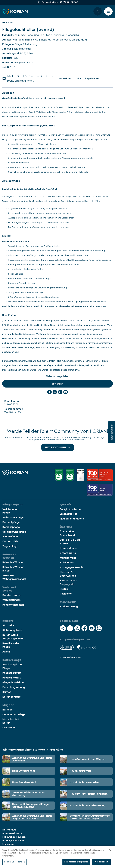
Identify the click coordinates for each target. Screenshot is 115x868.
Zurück (7, 23)
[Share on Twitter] (55, 392)
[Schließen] (110, 850)
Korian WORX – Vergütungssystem (14, 637)
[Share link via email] (66, 392)
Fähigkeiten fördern (72, 509)
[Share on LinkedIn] (60, 392)
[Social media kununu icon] (99, 628)
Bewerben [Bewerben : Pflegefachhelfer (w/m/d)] (58, 384)
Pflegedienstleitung (14, 682)
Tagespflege (10, 546)
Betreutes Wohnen (13, 562)
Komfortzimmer (12, 595)
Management (68, 558)
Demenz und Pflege (14, 714)
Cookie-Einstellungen (14, 862)
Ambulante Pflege (13, 517)
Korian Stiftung (69, 607)
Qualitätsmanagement (73, 519)
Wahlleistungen (11, 600)
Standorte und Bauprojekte (68, 582)
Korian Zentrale (12, 697)
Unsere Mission (69, 548)
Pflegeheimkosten (13, 605)
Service (7, 692)
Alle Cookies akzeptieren (76, 862)
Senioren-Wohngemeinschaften (16, 577)
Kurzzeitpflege (11, 522)
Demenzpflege (11, 527)
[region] (57, 857)
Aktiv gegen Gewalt (71, 567)
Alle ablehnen (101, 862)
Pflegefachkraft (12, 673)
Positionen (66, 594)
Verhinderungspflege (15, 532)
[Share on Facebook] (49, 392)
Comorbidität (11, 541)
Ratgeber (8, 710)
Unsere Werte (68, 553)
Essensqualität (69, 514)
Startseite (8, 625)
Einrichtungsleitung (14, 687)
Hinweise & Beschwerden (68, 574)
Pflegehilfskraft (11, 678)
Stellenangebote (12, 630)
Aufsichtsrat (67, 563)
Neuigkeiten (9, 728)
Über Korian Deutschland (67, 533)
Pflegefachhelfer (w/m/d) (28, 29)
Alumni (6, 652)
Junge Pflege (10, 537)
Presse (64, 589)
